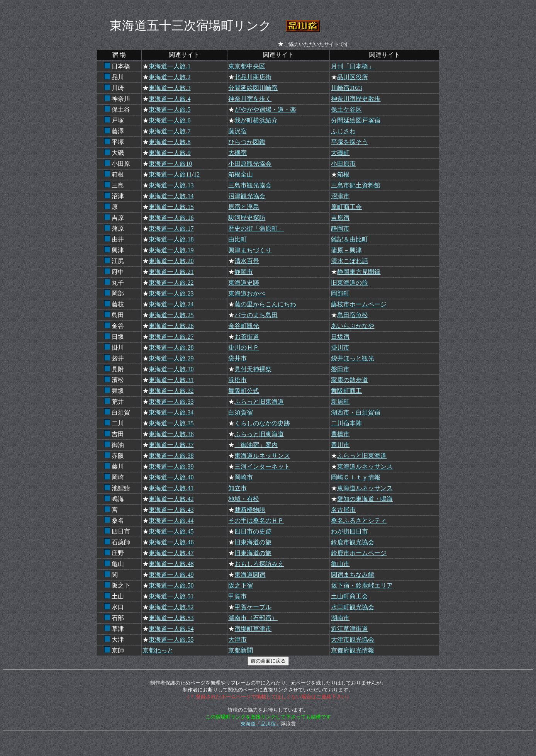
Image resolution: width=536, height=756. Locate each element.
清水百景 (247, 261)
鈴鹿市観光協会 (353, 542)
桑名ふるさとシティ (359, 521)
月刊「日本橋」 (353, 66)
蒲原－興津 (346, 250)
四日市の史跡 (253, 531)
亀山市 (340, 564)
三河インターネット (262, 466)
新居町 (340, 402)
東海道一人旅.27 (171, 337)
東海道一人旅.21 (171, 272)
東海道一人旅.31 (171, 380)
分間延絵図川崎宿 (253, 88)
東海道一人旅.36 (171, 434)
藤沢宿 (237, 131)
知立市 (237, 488)
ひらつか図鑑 (247, 142)
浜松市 (237, 380)
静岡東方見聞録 (359, 272)
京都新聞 (241, 650)
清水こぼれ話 (349, 261)
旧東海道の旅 (349, 283)
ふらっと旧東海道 (259, 402)
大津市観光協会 (353, 640)
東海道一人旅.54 (171, 629)
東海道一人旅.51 (171, 596)
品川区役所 (353, 77)
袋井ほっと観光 (353, 358)
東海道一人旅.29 (171, 358)
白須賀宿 (241, 412)
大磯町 (340, 153)
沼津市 (340, 196)
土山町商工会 (349, 596)
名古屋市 (343, 510)
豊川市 (340, 445)
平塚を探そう (349, 142)
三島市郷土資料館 (356, 185)
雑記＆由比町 (349, 239)
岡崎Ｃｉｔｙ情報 (356, 477)
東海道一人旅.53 (171, 618)
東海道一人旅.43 (171, 510)
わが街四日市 (349, 531)
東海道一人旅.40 (171, 477)
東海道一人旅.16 (171, 218)
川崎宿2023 (346, 88)
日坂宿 (340, 337)
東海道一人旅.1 (170, 66)
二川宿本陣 (346, 423)
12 (197, 174)
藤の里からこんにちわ (265, 304)
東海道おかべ (247, 293)
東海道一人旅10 (170, 164)
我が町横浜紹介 (256, 120)
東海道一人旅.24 (171, 304)
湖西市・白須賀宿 (356, 412)
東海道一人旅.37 (171, 445)
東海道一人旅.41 (171, 488)
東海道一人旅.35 (171, 423)
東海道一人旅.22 (171, 283)
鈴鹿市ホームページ (359, 553)
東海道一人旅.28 (171, 347)
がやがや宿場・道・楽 (265, 110)
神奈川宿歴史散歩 (356, 99)
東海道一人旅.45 (171, 531)
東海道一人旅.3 (170, 88)
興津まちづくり (250, 250)
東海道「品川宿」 (261, 724)
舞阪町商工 (346, 391)
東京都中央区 (247, 66)
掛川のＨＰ (244, 347)
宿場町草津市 (253, 629)
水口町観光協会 (353, 607)
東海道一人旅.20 (171, 261)
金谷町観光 (244, 326)
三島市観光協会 (250, 185)
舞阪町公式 (244, 391)
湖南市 (340, 618)
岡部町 (340, 293)
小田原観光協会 (250, 164)
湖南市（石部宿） (253, 618)
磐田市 (340, 369)
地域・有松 (244, 499)
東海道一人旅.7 (170, 131)
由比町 (237, 239)
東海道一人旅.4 (170, 99)
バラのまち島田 (256, 315)
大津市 (237, 640)
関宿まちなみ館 (353, 575)
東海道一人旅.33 (171, 402)
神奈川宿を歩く (250, 99)
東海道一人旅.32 (171, 391)
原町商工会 (346, 207)
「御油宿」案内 (256, 445)
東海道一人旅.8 (170, 142)
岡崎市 (244, 477)
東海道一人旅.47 (171, 553)
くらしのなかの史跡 (262, 423)
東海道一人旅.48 (171, 564)
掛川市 (340, 347)
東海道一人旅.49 (171, 575)
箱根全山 (241, 174)
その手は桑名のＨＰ (256, 521)
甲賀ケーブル (253, 607)
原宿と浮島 (244, 207)
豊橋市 (340, 434)
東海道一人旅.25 (171, 315)
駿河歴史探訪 (247, 218)
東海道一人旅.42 (171, 499)
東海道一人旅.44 (171, 521)
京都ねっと (158, 650)
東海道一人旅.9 (170, 153)
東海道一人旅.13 (171, 185)
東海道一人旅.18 (171, 239)
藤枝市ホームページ (359, 304)
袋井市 (237, 358)
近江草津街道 (349, 629)
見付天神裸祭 (253, 369)
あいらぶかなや (353, 326)
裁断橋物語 (250, 510)
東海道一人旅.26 (171, 326)
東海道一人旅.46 (171, 542)
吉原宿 (340, 218)
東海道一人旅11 (170, 174)
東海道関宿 (250, 575)
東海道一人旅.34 (171, 412)
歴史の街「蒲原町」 (256, 228)
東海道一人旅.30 (171, 369)
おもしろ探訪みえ (259, 564)
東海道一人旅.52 (171, 607)
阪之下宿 (241, 585)
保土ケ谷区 (346, 110)
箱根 (343, 174)
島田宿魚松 (353, 315)
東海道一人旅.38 (171, 456)
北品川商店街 (253, 77)
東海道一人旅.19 (171, 250)
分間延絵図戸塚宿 (356, 120)
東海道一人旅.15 (171, 207)
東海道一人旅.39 (171, 466)
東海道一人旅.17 (171, 228)
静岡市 (340, 228)
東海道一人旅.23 (171, 293)
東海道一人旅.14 (171, 196)
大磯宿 (237, 153)
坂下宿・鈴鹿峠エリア (362, 585)
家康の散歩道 (349, 380)
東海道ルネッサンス (262, 456)
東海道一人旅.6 (170, 120)
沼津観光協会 (247, 196)
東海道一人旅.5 (170, 110)
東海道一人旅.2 (170, 77)
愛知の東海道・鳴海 (365, 499)
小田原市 (343, 164)
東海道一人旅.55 (171, 640)
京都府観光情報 (353, 650)
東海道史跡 (244, 283)
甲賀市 (237, 596)
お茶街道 (247, 337)
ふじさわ (343, 131)
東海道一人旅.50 (171, 585)
